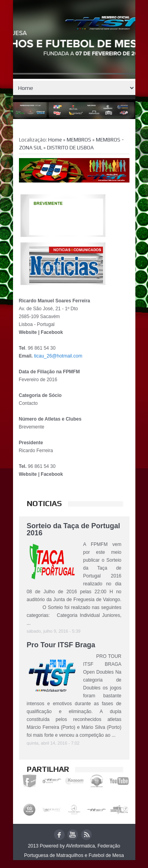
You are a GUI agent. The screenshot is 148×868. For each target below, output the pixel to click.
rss (86, 835)
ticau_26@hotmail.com (58, 356)
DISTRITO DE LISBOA (70, 148)
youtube (73, 835)
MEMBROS (80, 140)
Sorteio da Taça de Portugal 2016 (74, 529)
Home (74, 88)
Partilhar (48, 769)
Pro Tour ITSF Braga (61, 645)
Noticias (44, 503)
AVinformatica (81, 846)
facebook (59, 835)
